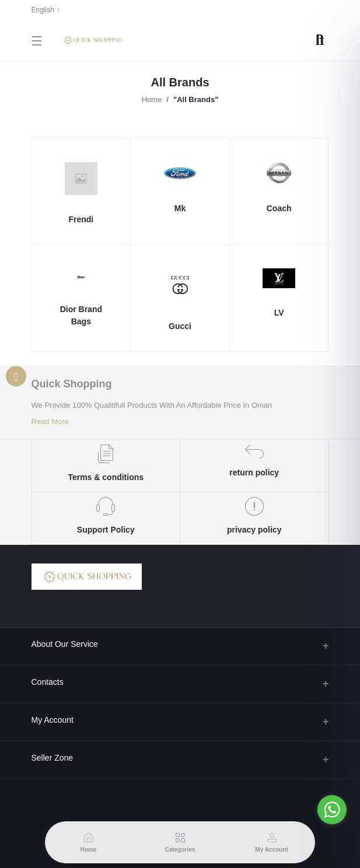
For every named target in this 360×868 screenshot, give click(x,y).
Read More (50, 421)
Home (152, 99)
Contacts (48, 682)
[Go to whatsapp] (332, 810)
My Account (53, 720)
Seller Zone (53, 758)
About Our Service (65, 644)
